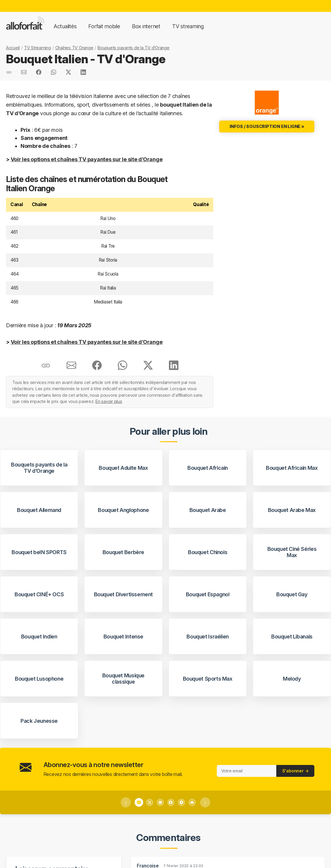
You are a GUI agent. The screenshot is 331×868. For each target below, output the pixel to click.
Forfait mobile (104, 26)
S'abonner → (295, 771)
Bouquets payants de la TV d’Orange (133, 48)
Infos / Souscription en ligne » (267, 126)
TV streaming (188, 26)
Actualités (65, 26)
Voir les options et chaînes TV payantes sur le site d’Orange (87, 159)
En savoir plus (109, 401)
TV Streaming (37, 48)
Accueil (13, 48)
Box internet (146, 26)
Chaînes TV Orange (74, 48)
